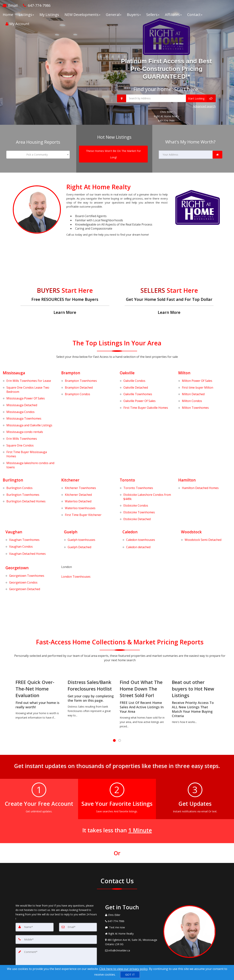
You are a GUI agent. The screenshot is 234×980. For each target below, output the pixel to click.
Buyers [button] (134, 16)
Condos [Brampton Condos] (78, 382)
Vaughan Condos (21, 503)
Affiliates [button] (173, 16)
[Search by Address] (166, 98)
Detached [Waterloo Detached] (78, 465)
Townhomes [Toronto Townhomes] (138, 456)
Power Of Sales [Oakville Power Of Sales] (139, 387)
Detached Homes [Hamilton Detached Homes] (200, 456)
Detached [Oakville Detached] (136, 377)
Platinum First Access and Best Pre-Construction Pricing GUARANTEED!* (166, 68)
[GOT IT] (130, 975)
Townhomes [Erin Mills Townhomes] (22, 414)
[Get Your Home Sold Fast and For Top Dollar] (169, 295)
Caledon (130, 491)
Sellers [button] (153, 16)
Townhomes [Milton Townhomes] (195, 391)
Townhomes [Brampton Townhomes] (81, 372)
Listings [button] (26, 16)
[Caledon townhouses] (141, 498)
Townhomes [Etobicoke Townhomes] (139, 474)
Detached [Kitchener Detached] (78, 461)
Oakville (128, 366)
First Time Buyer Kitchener (83, 475)
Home (8, 16)
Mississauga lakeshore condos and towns (30, 435)
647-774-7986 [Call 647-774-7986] (166, 119)
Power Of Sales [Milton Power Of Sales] (197, 372)
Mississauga (15, 366)
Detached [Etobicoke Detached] (137, 479)
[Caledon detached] (138, 502)
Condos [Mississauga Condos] (20, 396)
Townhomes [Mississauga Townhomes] (24, 400)
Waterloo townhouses (80, 470)
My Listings (49, 16)
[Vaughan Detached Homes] (27, 507)
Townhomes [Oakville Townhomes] (138, 382)
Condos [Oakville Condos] (134, 372)
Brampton (71, 366)
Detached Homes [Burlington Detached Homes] (26, 465)
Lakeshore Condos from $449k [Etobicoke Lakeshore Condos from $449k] (147, 463)
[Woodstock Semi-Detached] (203, 498)
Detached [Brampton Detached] (79, 377)
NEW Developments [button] (82, 16)
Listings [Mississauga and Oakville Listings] (29, 405)
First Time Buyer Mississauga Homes (27, 426)
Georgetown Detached (11, 535)
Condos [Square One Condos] (20, 419)
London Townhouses (76, 527)
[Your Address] (186, 150)
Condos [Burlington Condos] (19, 456)
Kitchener (71, 449)
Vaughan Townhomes (11, 498)
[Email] (78, 872)
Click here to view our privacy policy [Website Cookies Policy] (123, 969)
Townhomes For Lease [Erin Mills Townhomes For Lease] (29, 372)
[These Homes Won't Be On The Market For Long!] (113, 150)
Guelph (71, 491)
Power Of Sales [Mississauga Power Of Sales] (26, 386)
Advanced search (204, 105)
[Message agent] (131, 873)
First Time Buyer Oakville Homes (146, 391)
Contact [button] (195, 16)
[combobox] (38, 150)
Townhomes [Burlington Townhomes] (23, 461)
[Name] (35, 872)
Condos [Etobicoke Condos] (136, 470)
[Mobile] (56, 885)
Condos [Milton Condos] (192, 387)
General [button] (114, 16)
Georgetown (18, 519)
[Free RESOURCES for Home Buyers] (65, 295)
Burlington (13, 449)
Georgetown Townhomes (11, 526)
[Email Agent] (12, 7)
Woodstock (192, 491)
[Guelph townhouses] (81, 498)
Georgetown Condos (11, 530)
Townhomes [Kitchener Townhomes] (80, 456)
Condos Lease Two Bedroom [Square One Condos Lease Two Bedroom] (28, 379)
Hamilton (187, 449)
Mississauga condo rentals (25, 410)
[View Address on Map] (131, 887)
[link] (217, 150)
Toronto (128, 449)
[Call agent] (35, 7)
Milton (185, 366)
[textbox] (38, 150)
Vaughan (14, 491)
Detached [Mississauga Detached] (22, 391)
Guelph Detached (79, 502)
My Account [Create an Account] (17, 26)
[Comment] (56, 904)
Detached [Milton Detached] (193, 382)
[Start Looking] (201, 98)
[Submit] (29, 927)
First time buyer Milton (198, 377)
